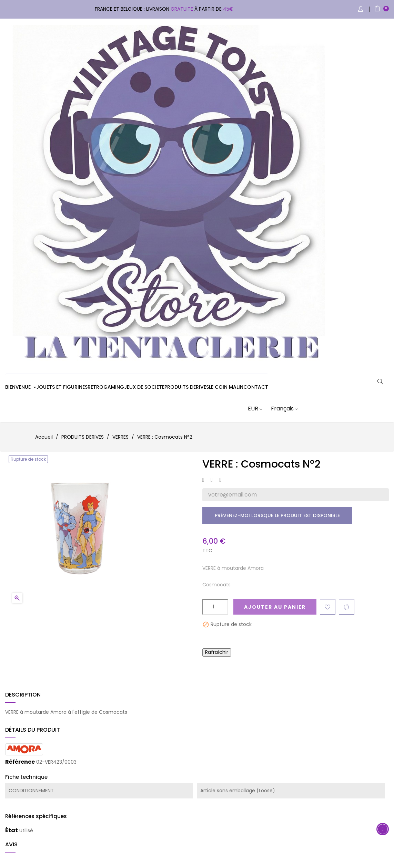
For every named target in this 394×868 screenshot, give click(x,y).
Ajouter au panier (275, 607)
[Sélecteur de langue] (280, 409)
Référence (20, 762)
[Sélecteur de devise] (251, 409)
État (12, 830)
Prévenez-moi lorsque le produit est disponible (277, 515)
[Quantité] (215, 607)
